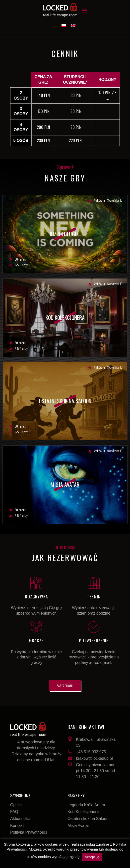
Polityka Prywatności (29, 832)
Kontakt (17, 826)
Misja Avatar (78, 826)
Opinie (16, 805)
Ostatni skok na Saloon (88, 819)
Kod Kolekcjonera (83, 812)
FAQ (14, 812)
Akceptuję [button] (92, 857)
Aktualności (20, 819)
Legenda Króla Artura (86, 805)
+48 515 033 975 (91, 752)
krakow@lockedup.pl (94, 758)
